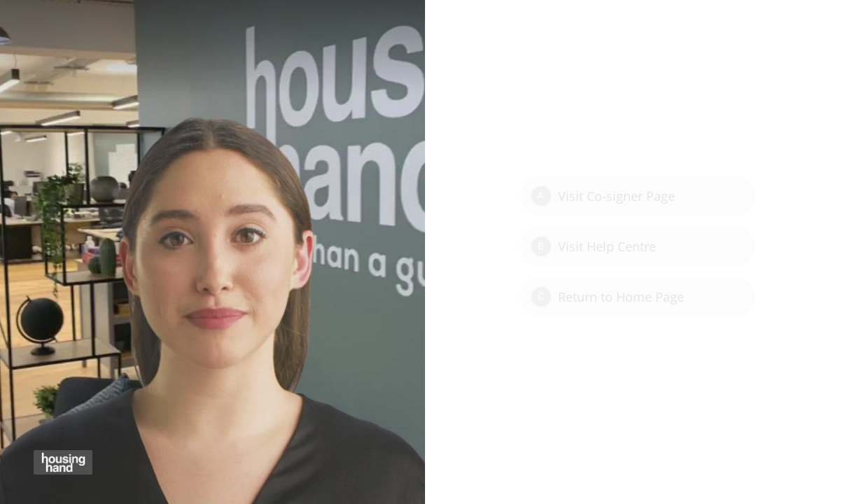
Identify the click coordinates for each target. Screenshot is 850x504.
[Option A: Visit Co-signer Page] (638, 196)
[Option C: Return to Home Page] (638, 297)
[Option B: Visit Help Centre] (638, 246)
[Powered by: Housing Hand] (63, 462)
